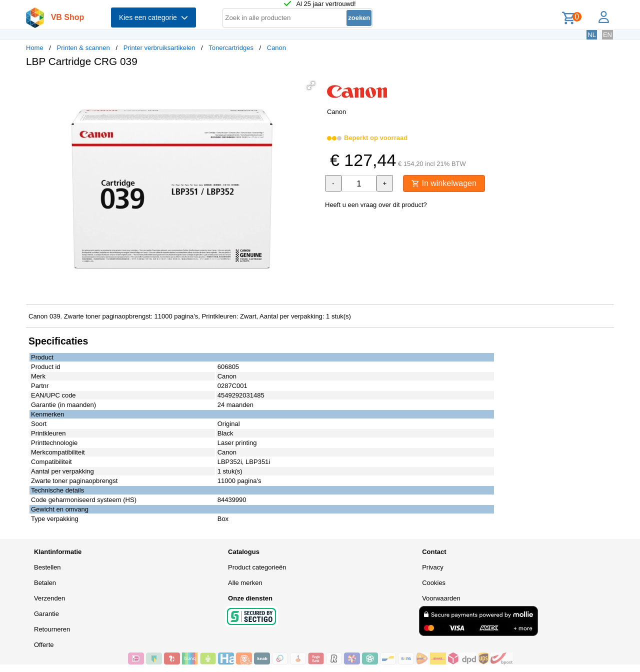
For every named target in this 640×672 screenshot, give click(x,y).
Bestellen (47, 567)
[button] (311, 85)
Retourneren (52, 629)
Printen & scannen (83, 48)
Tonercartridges (231, 48)
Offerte (44, 645)
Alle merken (245, 583)
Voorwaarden (441, 598)
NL (592, 35)
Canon (276, 48)
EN (607, 35)
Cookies (434, 583)
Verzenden (49, 598)
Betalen (45, 583)
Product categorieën (257, 567)
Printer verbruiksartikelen (159, 48)
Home (35, 48)
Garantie (46, 614)
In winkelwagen (444, 183)
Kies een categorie (153, 17)
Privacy (433, 567)
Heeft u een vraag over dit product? (376, 205)
